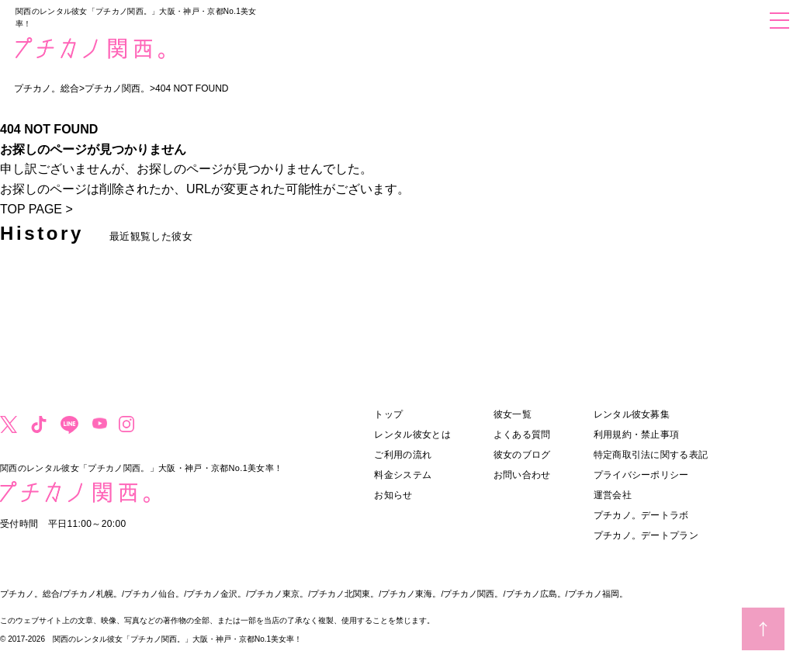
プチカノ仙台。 (154, 594)
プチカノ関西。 (473, 594)
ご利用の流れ (403, 455)
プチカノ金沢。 (216, 594)
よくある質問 (522, 435)
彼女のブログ (522, 455)
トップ (388, 414)
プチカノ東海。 (411, 594)
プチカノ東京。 (278, 594)
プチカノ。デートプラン (646, 535)
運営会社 (613, 495)
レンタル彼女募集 (632, 414)
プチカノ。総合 (30, 594)
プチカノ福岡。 (598, 594)
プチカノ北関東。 (345, 594)
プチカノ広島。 (536, 594)
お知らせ (393, 495)
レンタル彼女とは (412, 435)
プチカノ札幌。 (92, 594)
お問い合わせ (522, 475)
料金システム (403, 475)
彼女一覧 (513, 414)
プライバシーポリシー (641, 475)
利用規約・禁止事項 (637, 435)
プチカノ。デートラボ (641, 515)
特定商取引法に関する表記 (651, 455)
